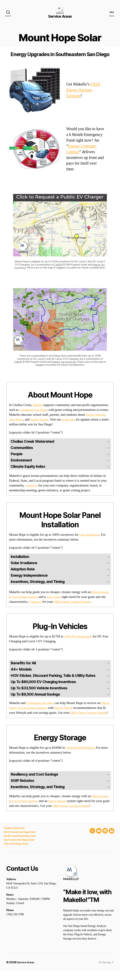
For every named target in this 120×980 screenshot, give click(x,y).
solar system (69, 597)
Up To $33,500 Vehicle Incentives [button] (39, 688)
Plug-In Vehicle (80, 708)
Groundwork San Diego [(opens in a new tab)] (42, 703)
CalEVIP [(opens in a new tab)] (58, 265)
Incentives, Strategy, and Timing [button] (38, 582)
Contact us (32, 485)
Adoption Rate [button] (23, 569)
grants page (86, 420)
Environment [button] (21, 460)
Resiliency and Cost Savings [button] (34, 779)
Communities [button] (22, 448)
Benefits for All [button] (23, 663)
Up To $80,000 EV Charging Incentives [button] (43, 682)
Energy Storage (55, 420)
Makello (38, 405)
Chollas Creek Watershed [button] (32, 441)
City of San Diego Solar (17, 853)
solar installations (91, 535)
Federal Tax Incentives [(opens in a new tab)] (66, 362)
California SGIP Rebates (82, 753)
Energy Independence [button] (29, 575)
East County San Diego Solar (20, 849)
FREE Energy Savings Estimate (83, 90)
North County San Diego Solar (21, 841)
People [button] (17, 454)
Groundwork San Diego (35, 410)
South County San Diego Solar (21, 845)
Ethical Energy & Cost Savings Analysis (36, 708)
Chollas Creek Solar (15, 838)
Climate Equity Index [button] (28, 466)
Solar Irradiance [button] (24, 563)
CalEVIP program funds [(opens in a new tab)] (80, 636)
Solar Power (30, 420)
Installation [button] (20, 557)
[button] (60, 676)
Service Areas (27, 971)
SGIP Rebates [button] (22, 785)
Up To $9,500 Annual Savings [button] (35, 694)
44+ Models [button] (21, 669)
